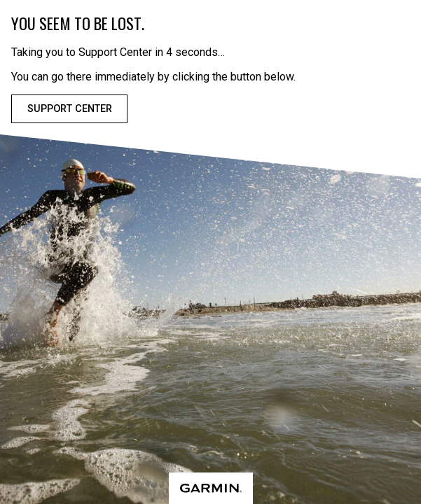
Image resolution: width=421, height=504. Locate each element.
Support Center (70, 109)
